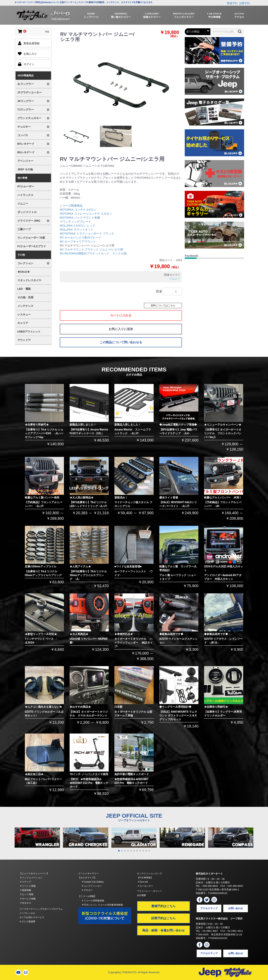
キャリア (23, 323)
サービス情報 (28, 899)
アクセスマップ (209, 908)
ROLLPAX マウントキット (77, 229)
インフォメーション (31, 878)
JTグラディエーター (30, 92)
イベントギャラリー (88, 873)
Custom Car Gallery (93, 882)
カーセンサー (146, 886)
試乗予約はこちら (163, 918)
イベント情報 (28, 886)
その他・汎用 (25, 297)
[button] (119, 851)
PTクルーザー (26, 186)
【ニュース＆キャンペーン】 (34, 873)
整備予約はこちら (163, 906)
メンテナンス (25, 306)
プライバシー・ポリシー (149, 891)
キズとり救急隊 (27, 922)
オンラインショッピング (149, 873)
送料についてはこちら (163, 305)
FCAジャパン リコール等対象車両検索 (103, 905)
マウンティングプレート (75, 222)
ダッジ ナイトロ (27, 212)
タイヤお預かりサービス (32, 917)
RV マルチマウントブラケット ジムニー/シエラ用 (91, 249)
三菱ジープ (24, 229)
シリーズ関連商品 (71, 206)
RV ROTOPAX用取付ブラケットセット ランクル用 (93, 253)
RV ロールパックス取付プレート (81, 237)
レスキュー (24, 314)
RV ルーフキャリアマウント (78, 241)
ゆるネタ (26, 903)
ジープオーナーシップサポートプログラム (41, 909)
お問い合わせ (236, 908)
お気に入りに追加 (121, 329)
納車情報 (26, 890)
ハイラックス (25, 195)
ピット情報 (27, 894)
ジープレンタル (27, 913)
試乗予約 (244, 3)
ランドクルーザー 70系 (31, 238)
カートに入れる (121, 315)
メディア (26, 882)
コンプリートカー (92, 886)
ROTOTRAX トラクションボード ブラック (87, 233)
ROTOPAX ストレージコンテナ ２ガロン (86, 214)
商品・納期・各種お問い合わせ (163, 930)
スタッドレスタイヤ (29, 280)
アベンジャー (25, 161)
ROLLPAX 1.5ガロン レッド (77, 225)
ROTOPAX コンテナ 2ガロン (78, 210)
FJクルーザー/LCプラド (32, 246)
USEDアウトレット (29, 332)
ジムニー (23, 204)
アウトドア (24, 340)
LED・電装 (24, 289)
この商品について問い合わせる (121, 342)
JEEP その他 (25, 169)
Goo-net (143, 882)
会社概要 (141, 895)
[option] (120, 84)
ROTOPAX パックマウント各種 (80, 218)
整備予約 (232, 3)
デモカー (87, 890)
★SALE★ (24, 272)
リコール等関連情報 (93, 901)
